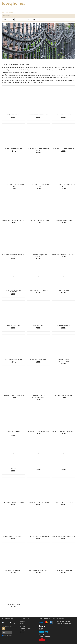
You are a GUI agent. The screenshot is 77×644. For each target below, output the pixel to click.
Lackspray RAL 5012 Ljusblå (64, 503)
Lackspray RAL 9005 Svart (64, 571)
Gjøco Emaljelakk (13, 115)
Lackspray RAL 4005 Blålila (63, 395)
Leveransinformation (25, 628)
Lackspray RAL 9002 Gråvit (38, 571)
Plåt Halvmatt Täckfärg (13, 149)
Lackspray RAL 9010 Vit (13, 605)
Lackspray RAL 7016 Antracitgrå (64, 537)
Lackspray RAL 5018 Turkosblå (13, 395)
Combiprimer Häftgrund (64, 220)
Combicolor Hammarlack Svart (64, 254)
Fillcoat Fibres (64, 290)
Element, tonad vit (64, 326)
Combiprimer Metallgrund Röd (13, 220)
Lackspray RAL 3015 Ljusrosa (38, 431)
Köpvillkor (23, 627)
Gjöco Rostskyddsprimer (38, 115)
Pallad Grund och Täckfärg (64, 115)
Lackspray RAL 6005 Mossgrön (38, 537)
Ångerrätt (23, 630)
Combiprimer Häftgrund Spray (39, 220)
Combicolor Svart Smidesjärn (64, 149)
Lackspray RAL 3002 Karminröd (13, 503)
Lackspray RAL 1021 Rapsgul (64, 467)
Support (22, 623)
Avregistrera (15, 623)
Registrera (6, 623)
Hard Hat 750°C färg (38, 326)
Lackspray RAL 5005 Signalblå (38, 503)
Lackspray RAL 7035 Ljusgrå (13, 571)
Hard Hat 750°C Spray (13, 326)
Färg (3, 12)
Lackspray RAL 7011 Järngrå (38, 360)
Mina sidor (23, 621)
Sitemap (22, 632)
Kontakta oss (23, 625)
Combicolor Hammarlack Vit (38, 290)
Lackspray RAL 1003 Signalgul (38, 467)
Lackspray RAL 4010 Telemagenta (64, 431)
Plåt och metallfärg (10, 12)
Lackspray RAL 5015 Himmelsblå (13, 537)
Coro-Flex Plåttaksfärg (13, 360)
